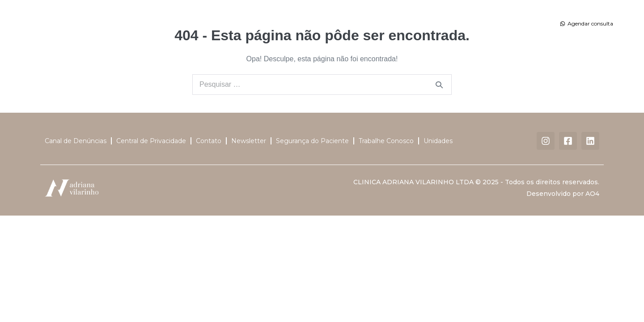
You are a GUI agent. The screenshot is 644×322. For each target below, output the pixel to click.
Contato (475, 23)
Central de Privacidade (151, 141)
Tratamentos (294, 24)
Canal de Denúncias (76, 141)
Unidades (398, 24)
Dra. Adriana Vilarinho (188, 23)
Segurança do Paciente (312, 141)
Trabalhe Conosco (386, 141)
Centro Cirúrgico (349, 23)
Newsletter (249, 141)
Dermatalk (439, 23)
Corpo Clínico (245, 23)
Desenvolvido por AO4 (563, 194)
